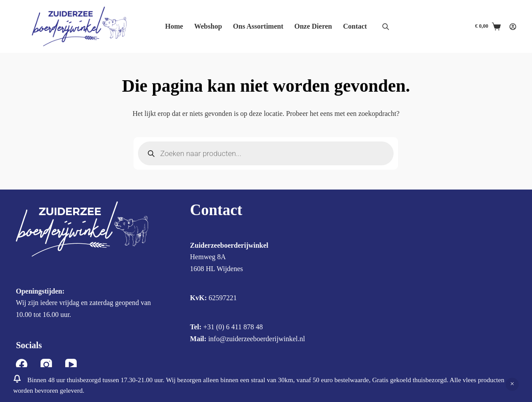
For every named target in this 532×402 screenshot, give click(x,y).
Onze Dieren (313, 26)
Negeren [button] (512, 384)
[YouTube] (71, 365)
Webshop (208, 26)
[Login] (513, 27)
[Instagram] (46, 365)
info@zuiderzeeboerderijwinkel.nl (257, 339)
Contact (355, 26)
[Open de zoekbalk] (386, 26)
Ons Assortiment (258, 26)
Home (174, 26)
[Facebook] (22, 365)
